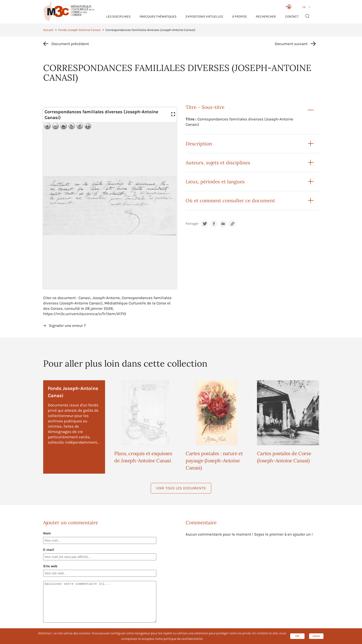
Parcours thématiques (158, 17)
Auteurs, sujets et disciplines (218, 163)
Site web (50, 566)
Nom (47, 533)
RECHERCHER (266, 17)
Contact (292, 17)
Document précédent (70, 44)
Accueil (48, 30)
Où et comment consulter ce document (230, 201)
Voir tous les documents (181, 488)
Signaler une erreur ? (67, 325)
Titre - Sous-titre (205, 107)
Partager (192, 224)
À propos (239, 17)
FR (304, 7)
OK (297, 636)
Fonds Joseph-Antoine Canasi (80, 30)
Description (199, 144)
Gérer (316, 636)
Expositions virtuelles (204, 17)
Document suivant (291, 44)
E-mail (49, 550)
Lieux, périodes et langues (215, 182)
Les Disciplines (118, 17)
